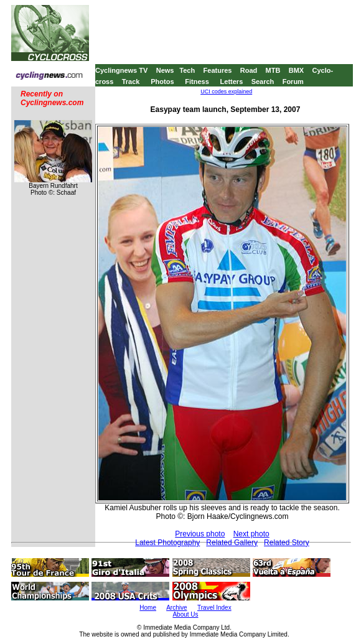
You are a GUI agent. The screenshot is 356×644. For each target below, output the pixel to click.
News (165, 70)
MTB (273, 70)
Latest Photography (167, 543)
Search (263, 82)
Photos (162, 82)
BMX (296, 70)
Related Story (287, 543)
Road (249, 70)
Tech (187, 70)
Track (131, 82)
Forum (293, 82)
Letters (232, 82)
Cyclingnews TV (121, 70)
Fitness (197, 82)
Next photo (251, 534)
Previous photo (200, 534)
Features (218, 70)
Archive (176, 608)
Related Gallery (232, 543)
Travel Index (214, 608)
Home (148, 608)
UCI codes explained (226, 91)
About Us (185, 614)
